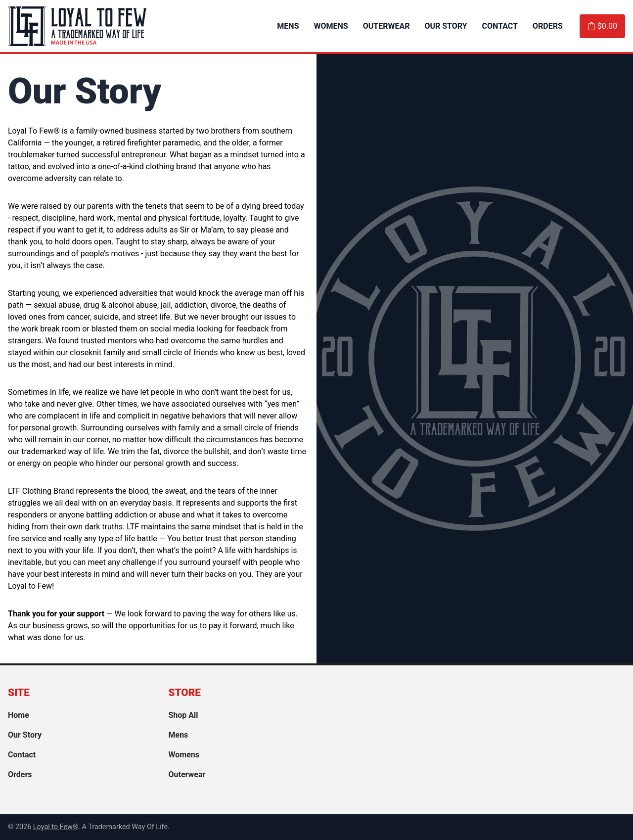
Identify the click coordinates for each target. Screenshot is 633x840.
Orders (548, 26)
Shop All (183, 715)
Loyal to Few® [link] (56, 827)
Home (19, 715)
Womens (331, 26)
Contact (500, 26)
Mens (288, 26)
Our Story (446, 26)
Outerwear (386, 26)
